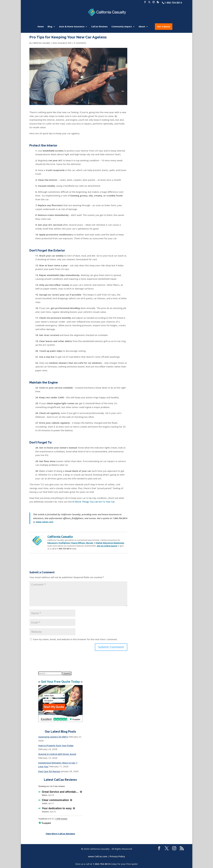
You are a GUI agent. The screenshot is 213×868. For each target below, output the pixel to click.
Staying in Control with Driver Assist (57, 754)
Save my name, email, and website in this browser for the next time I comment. (75, 639)
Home (41, 27)
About (142, 27)
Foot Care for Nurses (49, 771)
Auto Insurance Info (62, 43)
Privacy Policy (117, 856)
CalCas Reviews (99, 27)
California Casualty (41, 43)
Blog (50, 27)
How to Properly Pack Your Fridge (56, 745)
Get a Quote (164, 27)
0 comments (80, 43)
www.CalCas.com (98, 856)
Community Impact (122, 27)
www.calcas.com (45, 522)
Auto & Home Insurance (72, 27)
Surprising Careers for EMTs (53, 737)
